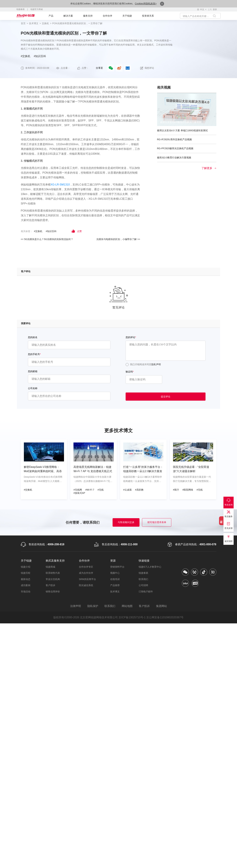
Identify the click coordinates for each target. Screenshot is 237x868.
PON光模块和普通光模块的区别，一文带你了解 (77, 23)
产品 (51, 16)
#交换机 (26, 56)
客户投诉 (50, 585)
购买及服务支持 (55, 561)
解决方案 (68, 16)
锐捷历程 (26, 573)
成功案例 (26, 585)
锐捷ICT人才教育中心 (150, 567)
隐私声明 (156, 364)
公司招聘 (143, 585)
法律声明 (75, 606)
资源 (113, 561)
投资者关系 (148, 16)
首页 (23, 23)
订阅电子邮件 (146, 592)
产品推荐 (115, 585)
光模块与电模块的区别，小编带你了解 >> (118, 239)
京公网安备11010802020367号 (165, 618)
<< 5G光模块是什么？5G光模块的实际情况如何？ (47, 239)
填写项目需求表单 (157, 522)
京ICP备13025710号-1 (132, 618)
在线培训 (115, 579)
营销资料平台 (117, 567)
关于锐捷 (127, 16)
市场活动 (26, 592)
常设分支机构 (53, 579)
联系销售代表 (53, 573)
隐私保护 (93, 606)
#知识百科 (40, 56)
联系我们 (143, 579)
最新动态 (26, 579)
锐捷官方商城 (37, 9)
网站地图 (127, 606)
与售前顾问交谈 (126, 522)
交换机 (45, 23)
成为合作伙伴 (86, 573)
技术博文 (34, 23)
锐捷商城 (50, 567)
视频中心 (115, 573)
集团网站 (162, 606)
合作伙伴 (107, 16)
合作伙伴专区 (86, 567)
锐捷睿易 (20, 9)
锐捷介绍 (26, 567)
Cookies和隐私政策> (146, 4)
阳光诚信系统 (86, 585)
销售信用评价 (53, 592)
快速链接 (144, 561)
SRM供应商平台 (87, 579)
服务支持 (88, 16)
